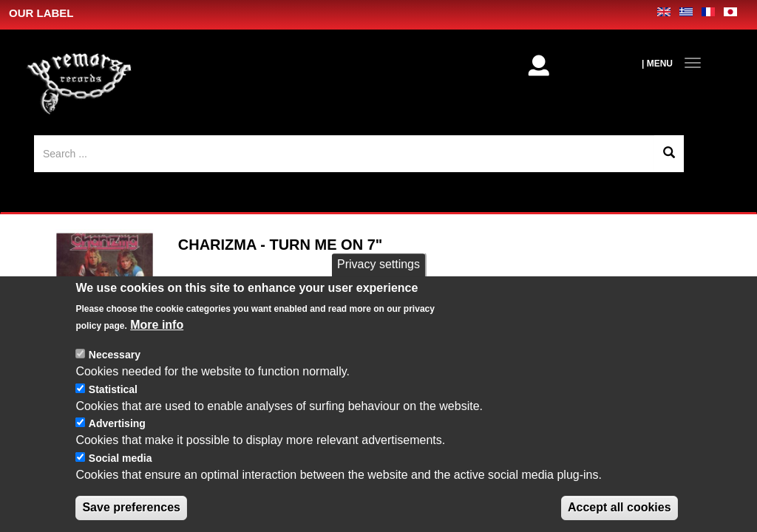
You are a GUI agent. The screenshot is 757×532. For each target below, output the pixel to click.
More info (157, 378)
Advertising (117, 477)
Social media (120, 511)
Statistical (113, 442)
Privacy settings (378, 317)
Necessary (115, 408)
